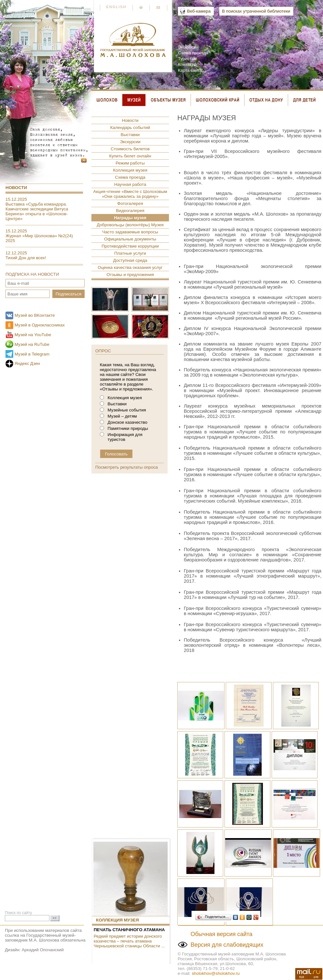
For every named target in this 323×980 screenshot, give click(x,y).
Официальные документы (130, 239)
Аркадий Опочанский (43, 950)
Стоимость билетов (130, 149)
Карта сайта (190, 70)
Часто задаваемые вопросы (130, 232)
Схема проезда (193, 53)
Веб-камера (199, 11)
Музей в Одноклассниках (40, 325)
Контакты (187, 64)
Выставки (130, 135)
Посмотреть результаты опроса (127, 467)
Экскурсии (188, 47)
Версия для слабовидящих (227, 945)
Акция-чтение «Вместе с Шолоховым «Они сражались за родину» (130, 194)
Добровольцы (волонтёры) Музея (130, 225)
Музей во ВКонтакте (35, 315)
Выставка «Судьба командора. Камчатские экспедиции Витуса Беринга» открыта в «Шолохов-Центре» (37, 211)
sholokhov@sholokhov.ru (216, 973)
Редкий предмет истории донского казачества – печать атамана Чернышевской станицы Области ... (129, 941)
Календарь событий (130, 128)
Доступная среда (130, 260)
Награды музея (130, 218)
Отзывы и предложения (130, 275)
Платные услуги (130, 253)
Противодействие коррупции (130, 246)
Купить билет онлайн (130, 156)
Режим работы (130, 163)
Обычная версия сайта (222, 934)
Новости (16, 188)
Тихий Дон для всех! (26, 258)
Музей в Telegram (32, 354)
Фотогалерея (130, 203)
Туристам (187, 59)
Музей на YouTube (33, 335)
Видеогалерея (130, 211)
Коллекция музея (130, 170)
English (116, 7)
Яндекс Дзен (27, 363)
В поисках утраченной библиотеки (256, 11)
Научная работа (130, 184)
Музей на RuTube (32, 344)
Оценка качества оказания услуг (130, 267)
